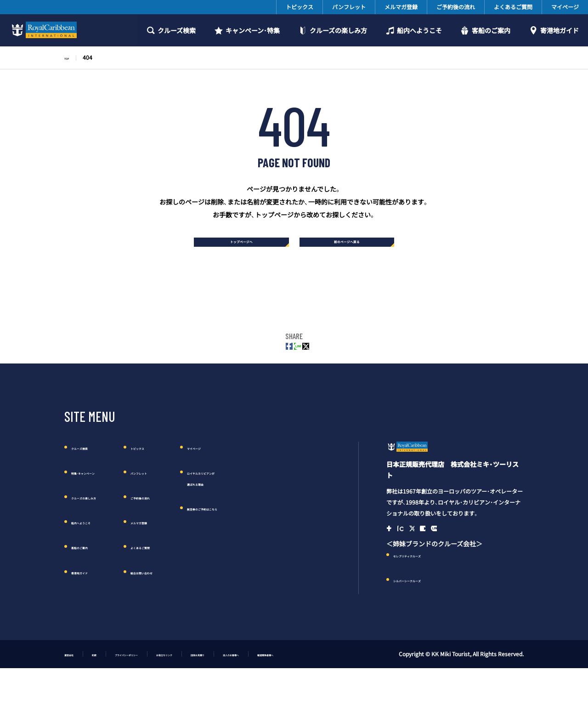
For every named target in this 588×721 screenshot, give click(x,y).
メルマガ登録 (401, 7)
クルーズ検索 (177, 30)
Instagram (413, 568)
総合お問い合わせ (189, 592)
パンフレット (349, 7)
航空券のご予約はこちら (284, 528)
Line (470, 568)
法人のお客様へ (335, 697)
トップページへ (236, 246)
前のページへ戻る (352, 246)
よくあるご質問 (513, 7)
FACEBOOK (269, 362)
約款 (110, 697)
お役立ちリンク (227, 697)
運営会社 (75, 697)
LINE (294, 362)
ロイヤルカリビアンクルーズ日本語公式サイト (43, 30)
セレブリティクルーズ (425, 598)
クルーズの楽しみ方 (338, 30)
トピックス (300, 7)
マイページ (565, 7)
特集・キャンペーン (98, 493)
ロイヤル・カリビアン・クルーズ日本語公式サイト (437, 475)
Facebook (393, 568)
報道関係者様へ (392, 697)
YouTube (451, 568)
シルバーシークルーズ (425, 623)
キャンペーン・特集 (253, 30)
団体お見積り (281, 697)
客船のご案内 (491, 30)
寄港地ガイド (560, 30)
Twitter (319, 362)
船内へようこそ (419, 30)
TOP (70, 57)
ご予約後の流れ (456, 7)
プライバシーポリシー (162, 697)
